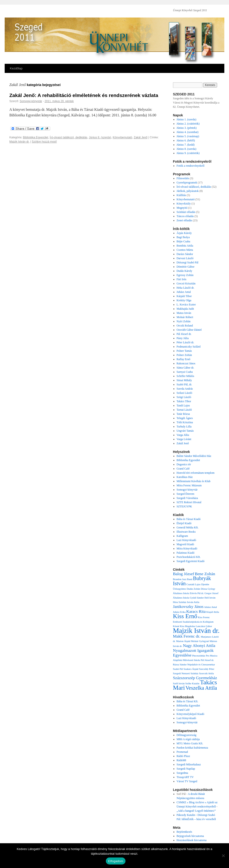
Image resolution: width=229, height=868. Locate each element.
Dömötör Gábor (186, 267)
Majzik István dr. (19, 142)
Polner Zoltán (184, 355)
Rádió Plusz (183, 756)
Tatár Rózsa (183, 414)
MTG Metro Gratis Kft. (190, 743)
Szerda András (185, 389)
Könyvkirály (184, 204)
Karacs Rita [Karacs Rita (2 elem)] (196, 611)
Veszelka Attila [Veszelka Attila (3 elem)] (201, 688)
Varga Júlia (183, 435)
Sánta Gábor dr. (185, 368)
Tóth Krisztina (185, 422)
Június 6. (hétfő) (186, 140)
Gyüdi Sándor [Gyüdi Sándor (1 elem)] (197, 598)
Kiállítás (181, 195)
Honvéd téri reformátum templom (196, 473)
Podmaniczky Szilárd (189, 347)
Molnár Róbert (185, 317)
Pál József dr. (184, 334)
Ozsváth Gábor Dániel (189, 330)
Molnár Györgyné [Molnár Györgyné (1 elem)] (200, 641)
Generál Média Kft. (188, 527)
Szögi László (184, 397)
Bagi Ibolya (183, 237)
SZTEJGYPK (184, 506)
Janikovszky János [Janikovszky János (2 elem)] (188, 606)
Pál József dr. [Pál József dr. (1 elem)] (207, 660)
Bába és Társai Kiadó (189, 519)
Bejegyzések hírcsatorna (190, 836)
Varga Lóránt (184, 439)
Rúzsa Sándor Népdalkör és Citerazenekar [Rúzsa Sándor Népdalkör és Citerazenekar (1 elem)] (194, 665)
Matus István (184, 313)
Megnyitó (182, 208)
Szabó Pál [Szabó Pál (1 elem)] (178, 669)
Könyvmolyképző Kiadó (190, 714)
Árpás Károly (184, 233)
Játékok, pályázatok (188, 191)
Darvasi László (185, 258)
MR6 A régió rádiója (188, 739)
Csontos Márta (185, 250)
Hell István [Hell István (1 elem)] (210, 598)
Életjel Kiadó (184, 523)
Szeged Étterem (186, 494)
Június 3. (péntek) (187, 128)
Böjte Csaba (183, 241)
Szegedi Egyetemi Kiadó (191, 561)
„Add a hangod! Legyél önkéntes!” (196, 811)
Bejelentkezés (184, 832)
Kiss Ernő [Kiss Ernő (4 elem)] (185, 616)
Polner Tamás (184, 351)
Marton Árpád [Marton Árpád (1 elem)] (183, 641)
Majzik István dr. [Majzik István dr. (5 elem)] (196, 631)
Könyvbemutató (122, 137)
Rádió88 (181, 760)
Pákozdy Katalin (186, 815)
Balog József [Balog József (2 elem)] (184, 574)
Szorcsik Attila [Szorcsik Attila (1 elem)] (206, 673)
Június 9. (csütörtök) (188, 153)
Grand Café (183, 469)
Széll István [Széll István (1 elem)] (179, 683)
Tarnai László (184, 410)
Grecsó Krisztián (186, 283)
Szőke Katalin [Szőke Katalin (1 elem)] (192, 683)
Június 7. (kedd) (186, 145)
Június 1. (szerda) (186, 119)
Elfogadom (116, 861)
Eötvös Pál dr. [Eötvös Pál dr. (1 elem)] (197, 593)
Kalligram (182, 536)
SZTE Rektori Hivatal (189, 502)
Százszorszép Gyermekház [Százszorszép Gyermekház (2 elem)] (195, 678)
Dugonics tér (184, 464)
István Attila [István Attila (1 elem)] (193, 602)
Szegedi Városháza (187, 498)
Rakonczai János (186, 363)
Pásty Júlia (183, 338)
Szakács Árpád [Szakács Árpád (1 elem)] (191, 669)
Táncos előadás (185, 216)
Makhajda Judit (185, 309)
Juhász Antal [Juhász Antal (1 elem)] (211, 607)
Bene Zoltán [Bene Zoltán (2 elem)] (205, 574)
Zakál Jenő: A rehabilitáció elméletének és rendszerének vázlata (84, 95)
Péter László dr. (185, 342)
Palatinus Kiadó (186, 553)
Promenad (182, 752)
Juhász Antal (184, 292)
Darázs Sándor (185, 254)
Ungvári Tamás (185, 431)
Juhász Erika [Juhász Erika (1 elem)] (179, 612)
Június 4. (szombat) (188, 132)
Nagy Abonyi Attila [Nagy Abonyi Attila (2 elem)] (199, 646)
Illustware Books (186, 532)
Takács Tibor (184, 401)
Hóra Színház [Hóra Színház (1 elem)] (180, 602)
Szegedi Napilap (186, 769)
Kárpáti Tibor (184, 296)
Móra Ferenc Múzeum (189, 485)
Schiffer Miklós (185, 376)
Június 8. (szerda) (100, 137)
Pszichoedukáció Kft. (189, 557)
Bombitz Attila (185, 246)
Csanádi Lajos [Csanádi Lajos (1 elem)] (194, 584)
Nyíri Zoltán (184, 321)
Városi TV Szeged (187, 781)
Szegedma (182, 773)
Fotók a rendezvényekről (191, 166)
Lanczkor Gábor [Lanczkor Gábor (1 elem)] (204, 626)
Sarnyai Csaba (185, 372)
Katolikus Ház (185, 477)
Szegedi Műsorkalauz (189, 764)
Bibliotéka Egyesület (36, 137)
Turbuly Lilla (184, 427)
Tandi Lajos (183, 405)
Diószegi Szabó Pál (188, 262)
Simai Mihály (184, 380)
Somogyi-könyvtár (31, 101)
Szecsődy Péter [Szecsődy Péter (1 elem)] (207, 669)
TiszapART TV (185, 777)
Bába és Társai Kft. (187, 701)
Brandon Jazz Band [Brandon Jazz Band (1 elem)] (183, 579)
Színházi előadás (186, 212)
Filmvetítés (183, 178)
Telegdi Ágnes (185, 418)
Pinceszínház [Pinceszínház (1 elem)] (199, 656)
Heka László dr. (186, 288)
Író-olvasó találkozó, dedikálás (69, 137)
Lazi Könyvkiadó (186, 540)
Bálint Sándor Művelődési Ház (194, 456)
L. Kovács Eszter (186, 305)
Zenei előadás (184, 220)
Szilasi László (184, 393)
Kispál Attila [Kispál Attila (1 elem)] (213, 612)
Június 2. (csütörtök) (188, 124)
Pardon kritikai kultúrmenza (192, 748)
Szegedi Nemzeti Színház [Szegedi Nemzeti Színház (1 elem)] (186, 673)
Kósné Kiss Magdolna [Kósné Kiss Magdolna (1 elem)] (184, 626)
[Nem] (223, 856)
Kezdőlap (16, 68)
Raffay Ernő (184, 359)
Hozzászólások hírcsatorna (192, 840)
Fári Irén (182, 279)
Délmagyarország (187, 735)
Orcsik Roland (185, 326)
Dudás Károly (184, 271)
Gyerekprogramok (187, 183)
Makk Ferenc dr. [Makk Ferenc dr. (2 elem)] (186, 636)
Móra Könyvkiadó (187, 549)
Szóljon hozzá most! (44, 142)
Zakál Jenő (141, 137)
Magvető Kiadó (185, 544)
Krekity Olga (184, 300)
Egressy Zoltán (185, 275)
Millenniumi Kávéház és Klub (194, 481)
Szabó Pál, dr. (184, 384)
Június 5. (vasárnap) (188, 136)
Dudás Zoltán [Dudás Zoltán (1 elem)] (193, 589)
